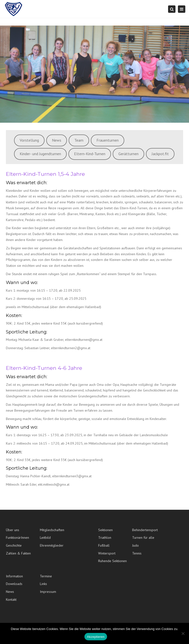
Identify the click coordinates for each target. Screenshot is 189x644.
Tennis (137, 553)
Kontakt (11, 599)
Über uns (13, 530)
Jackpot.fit (160, 154)
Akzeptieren (96, 637)
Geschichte (14, 545)
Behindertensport (145, 530)
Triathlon (105, 538)
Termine (46, 576)
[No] (183, 633)
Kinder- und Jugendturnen (40, 154)
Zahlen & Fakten (18, 553)
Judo (135, 545)
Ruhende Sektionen (112, 561)
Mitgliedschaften (52, 530)
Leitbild (45, 538)
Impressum (48, 592)
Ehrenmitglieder (52, 545)
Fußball (104, 545)
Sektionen (105, 530)
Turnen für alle (143, 538)
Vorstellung (29, 140)
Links (43, 584)
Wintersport (107, 553)
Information (14, 576)
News (57, 140)
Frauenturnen (108, 140)
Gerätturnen (128, 154)
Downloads (14, 584)
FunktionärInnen (17, 538)
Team (79, 140)
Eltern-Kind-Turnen (90, 154)
